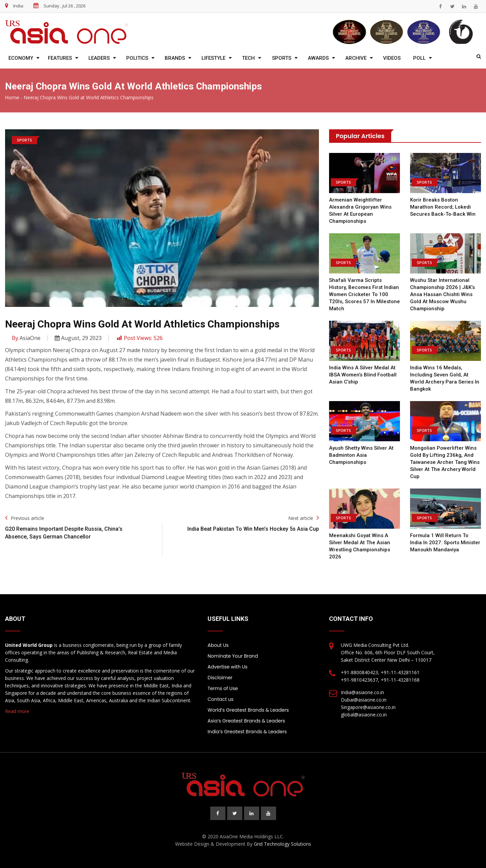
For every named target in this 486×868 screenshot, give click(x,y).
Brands (175, 58)
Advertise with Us (227, 667)
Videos (392, 58)
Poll (419, 58)
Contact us (221, 699)
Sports (282, 58)
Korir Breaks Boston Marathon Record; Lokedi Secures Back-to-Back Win (443, 207)
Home (12, 98)
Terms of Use (223, 688)
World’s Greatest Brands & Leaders (248, 710)
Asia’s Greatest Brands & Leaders (246, 721)
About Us (218, 645)
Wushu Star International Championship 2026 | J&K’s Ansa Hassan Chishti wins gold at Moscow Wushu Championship (442, 294)
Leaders (99, 58)
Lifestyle (213, 58)
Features (60, 58)
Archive (356, 58)
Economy (21, 58)
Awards (318, 58)
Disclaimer (220, 678)
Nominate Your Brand (233, 656)
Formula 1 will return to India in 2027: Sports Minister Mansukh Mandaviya (445, 543)
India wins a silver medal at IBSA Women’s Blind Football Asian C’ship (363, 375)
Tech (248, 58)
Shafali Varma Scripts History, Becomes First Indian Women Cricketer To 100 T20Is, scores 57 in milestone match (364, 294)
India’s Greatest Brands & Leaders (247, 732)
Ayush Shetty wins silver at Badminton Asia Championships (361, 455)
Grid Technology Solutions (282, 844)
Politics (137, 58)
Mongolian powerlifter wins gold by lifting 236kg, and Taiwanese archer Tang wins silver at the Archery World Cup (445, 462)
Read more (17, 711)
